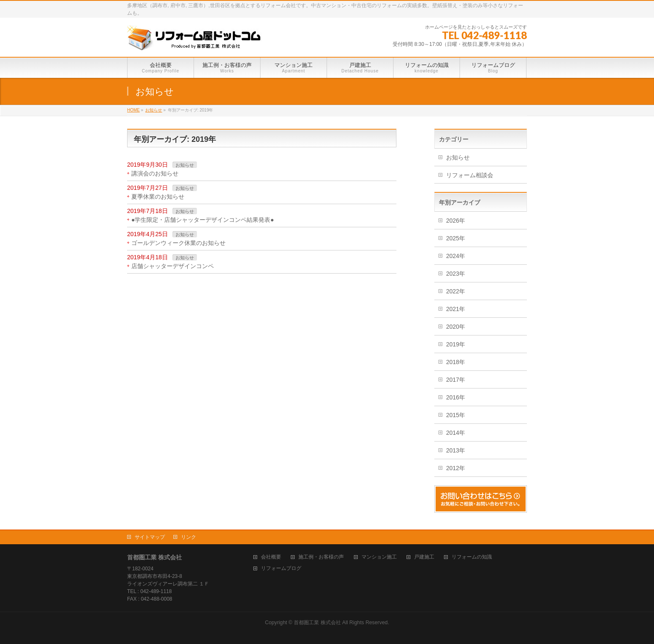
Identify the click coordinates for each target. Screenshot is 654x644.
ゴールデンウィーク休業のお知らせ (178, 243)
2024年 (456, 256)
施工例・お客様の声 (321, 557)
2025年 (456, 238)
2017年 (456, 380)
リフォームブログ (281, 568)
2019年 (456, 344)
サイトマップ (150, 537)
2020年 (456, 327)
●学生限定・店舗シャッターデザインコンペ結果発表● (203, 220)
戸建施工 (424, 557)
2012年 (456, 468)
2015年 (456, 415)
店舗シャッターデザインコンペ (173, 266)
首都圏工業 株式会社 (317, 623)
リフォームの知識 (472, 557)
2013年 (456, 450)
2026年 (456, 221)
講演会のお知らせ (155, 173)
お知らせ (185, 165)
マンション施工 (379, 557)
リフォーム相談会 (470, 175)
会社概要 (271, 557)
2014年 (456, 433)
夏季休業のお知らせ (158, 197)
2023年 (456, 274)
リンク (189, 537)
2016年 (456, 397)
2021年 (456, 309)
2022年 (456, 291)
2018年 (456, 362)
